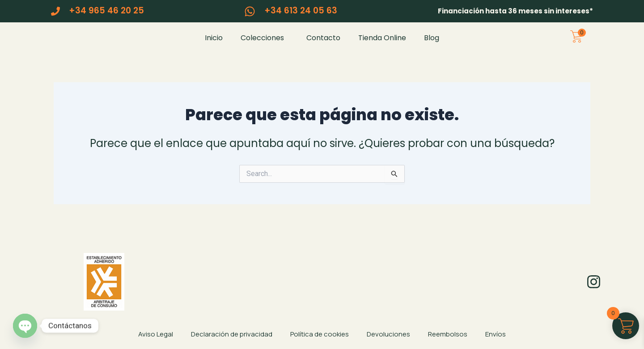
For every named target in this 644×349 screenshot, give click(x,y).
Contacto (323, 44)
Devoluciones (388, 334)
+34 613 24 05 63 (301, 11)
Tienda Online (382, 44)
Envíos (496, 334)
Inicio (214, 44)
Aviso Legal (156, 334)
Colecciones (265, 44)
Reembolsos (448, 334)
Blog (432, 44)
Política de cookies (320, 334)
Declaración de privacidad (232, 334)
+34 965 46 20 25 (106, 11)
